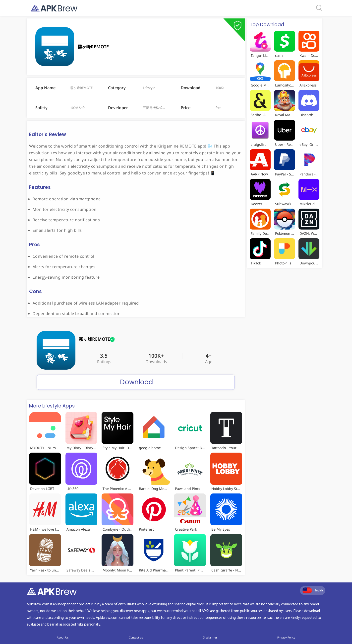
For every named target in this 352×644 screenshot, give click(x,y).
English (313, 590)
